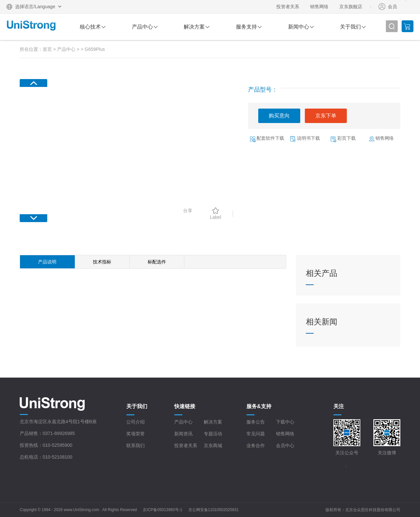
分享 (188, 211)
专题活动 (213, 434)
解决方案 (194, 27)
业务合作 (256, 445)
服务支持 (246, 27)
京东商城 (213, 445)
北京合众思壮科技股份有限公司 (373, 510)
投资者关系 (288, 7)
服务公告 (256, 422)
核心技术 (90, 27)
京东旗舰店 (351, 7)
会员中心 (285, 445)
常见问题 (256, 434)
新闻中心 (299, 27)
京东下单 (326, 116)
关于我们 (350, 27)
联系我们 (136, 445)
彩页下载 (346, 138)
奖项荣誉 (136, 434)
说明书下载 (308, 138)
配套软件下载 (270, 138)
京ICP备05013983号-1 (162, 510)
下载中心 (285, 422)
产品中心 (142, 27)
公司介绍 (136, 422)
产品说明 (47, 262)
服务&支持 (259, 406)
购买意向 (279, 116)
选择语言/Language (35, 7)
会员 (392, 7)
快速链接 (185, 406)
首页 (47, 49)
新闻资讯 (183, 434)
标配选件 (157, 262)
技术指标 (102, 262)
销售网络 (319, 7)
